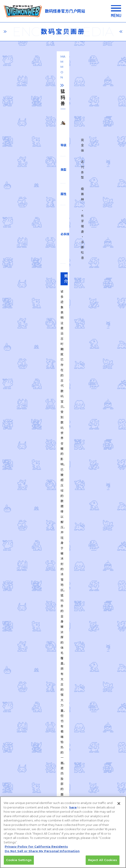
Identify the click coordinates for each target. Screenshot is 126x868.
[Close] (119, 806)
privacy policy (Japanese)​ (38, 755)
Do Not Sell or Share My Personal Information (42, 853)
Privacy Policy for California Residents (36, 849)
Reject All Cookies (103, 862)
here (73, 809)
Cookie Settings (19, 862)
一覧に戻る (63, 594)
